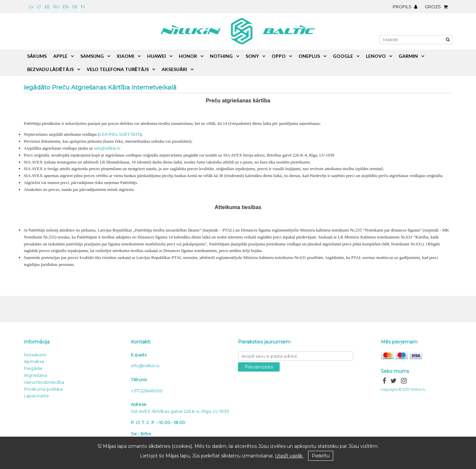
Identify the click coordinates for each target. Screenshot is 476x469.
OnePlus (309, 56)
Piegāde (33, 368)
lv (31, 7)
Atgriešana (35, 375)
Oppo (279, 56)
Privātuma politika (43, 389)
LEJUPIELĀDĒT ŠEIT (119, 134)
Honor (188, 56)
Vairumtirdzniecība (44, 382)
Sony (252, 56)
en (66, 7)
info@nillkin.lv (107, 148)
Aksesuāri (174, 69)
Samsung (92, 56)
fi (83, 7)
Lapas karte (36, 396)
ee (47, 7)
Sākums (37, 56)
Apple (60, 56)
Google (343, 56)
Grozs (438, 7)
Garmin (408, 56)
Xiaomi (125, 56)
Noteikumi (35, 355)
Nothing (221, 56)
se (75, 7)
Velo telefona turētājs (118, 69)
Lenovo (376, 56)
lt (39, 7)
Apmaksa (34, 361)
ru (56, 7)
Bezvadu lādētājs (50, 69)
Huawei (157, 56)
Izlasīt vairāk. (289, 456)
